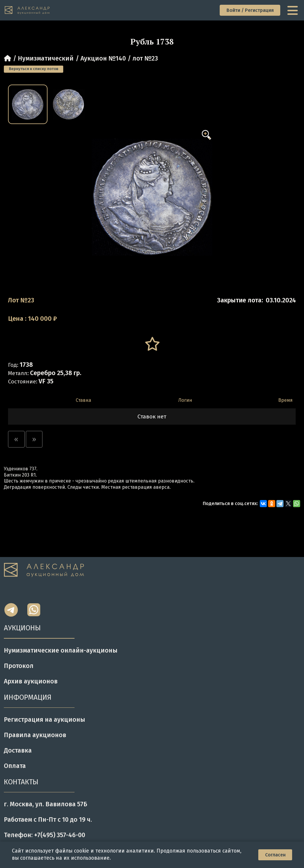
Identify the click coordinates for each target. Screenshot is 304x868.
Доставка (18, 750)
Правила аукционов (35, 735)
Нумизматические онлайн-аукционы (61, 650)
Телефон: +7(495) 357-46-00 (45, 835)
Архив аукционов (31, 681)
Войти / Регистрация (250, 10)
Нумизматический (46, 58)
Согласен (275, 855)
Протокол (19, 666)
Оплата (15, 766)
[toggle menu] (293, 10)
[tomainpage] (27, 10)
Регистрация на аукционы (45, 720)
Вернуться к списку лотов (34, 69)
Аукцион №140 (103, 58)
